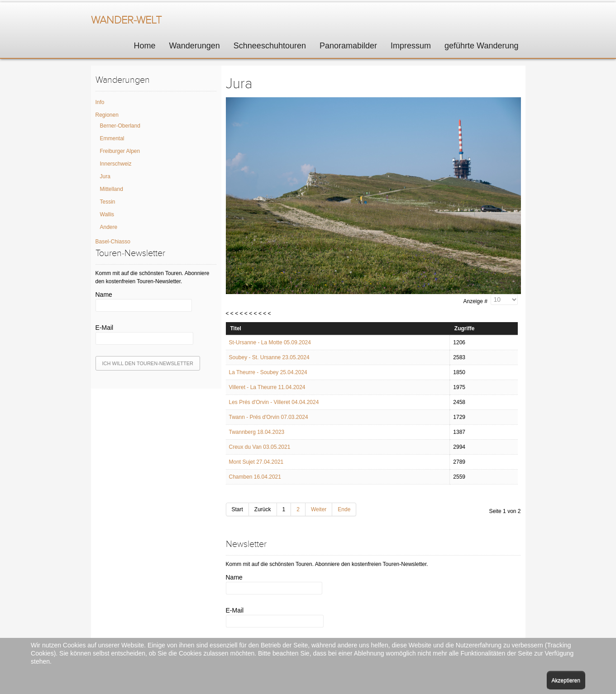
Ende (344, 509)
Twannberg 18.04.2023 (257, 432)
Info (100, 102)
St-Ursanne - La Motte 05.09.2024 (270, 342)
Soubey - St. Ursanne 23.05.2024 (269, 357)
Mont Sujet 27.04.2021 (256, 462)
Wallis (107, 214)
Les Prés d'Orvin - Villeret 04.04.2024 (274, 402)
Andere (109, 227)
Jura (105, 176)
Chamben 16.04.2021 (255, 477)
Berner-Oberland (120, 126)
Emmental (112, 138)
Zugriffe (465, 328)
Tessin (108, 202)
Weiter (319, 509)
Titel (236, 328)
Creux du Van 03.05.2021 (260, 447)
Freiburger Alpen (120, 151)
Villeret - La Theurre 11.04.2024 (267, 387)
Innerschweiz (116, 164)
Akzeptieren (566, 680)
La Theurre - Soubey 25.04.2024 (268, 372)
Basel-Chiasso (113, 242)
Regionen (107, 115)
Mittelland (112, 189)
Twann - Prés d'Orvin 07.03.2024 (269, 417)
